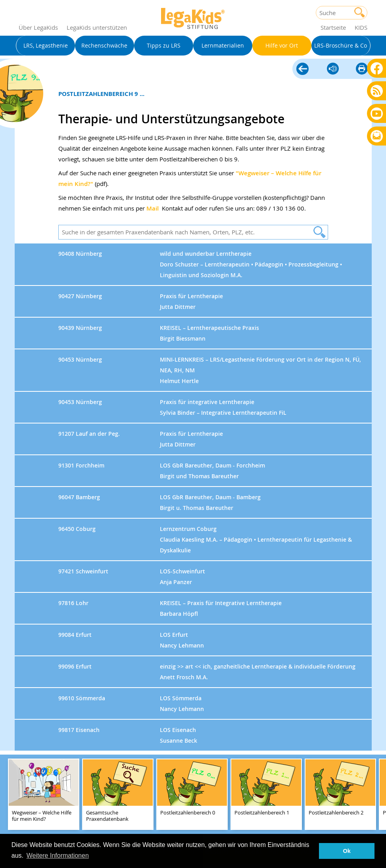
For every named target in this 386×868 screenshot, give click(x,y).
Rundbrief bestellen (377, 137)
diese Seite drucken (362, 69)
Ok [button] (347, 851)
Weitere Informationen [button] (58, 856)
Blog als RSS (377, 91)
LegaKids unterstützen (97, 27)
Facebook (377, 68)
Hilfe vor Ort (302, 69)
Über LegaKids (38, 27)
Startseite (333, 27)
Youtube (377, 113)
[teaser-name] (44, 795)
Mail (153, 208)
